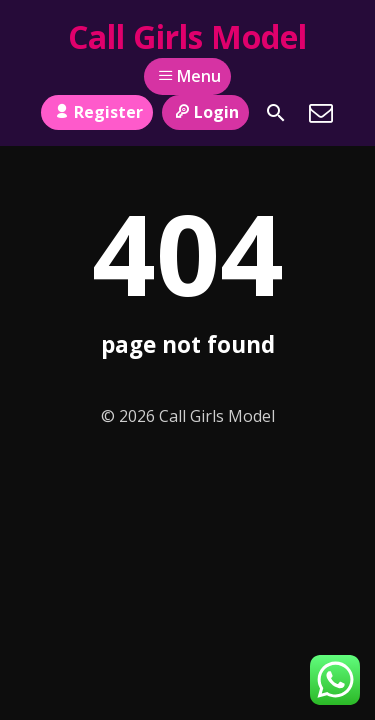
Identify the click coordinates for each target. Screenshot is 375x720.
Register (96, 112)
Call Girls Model (187, 36)
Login (205, 112)
